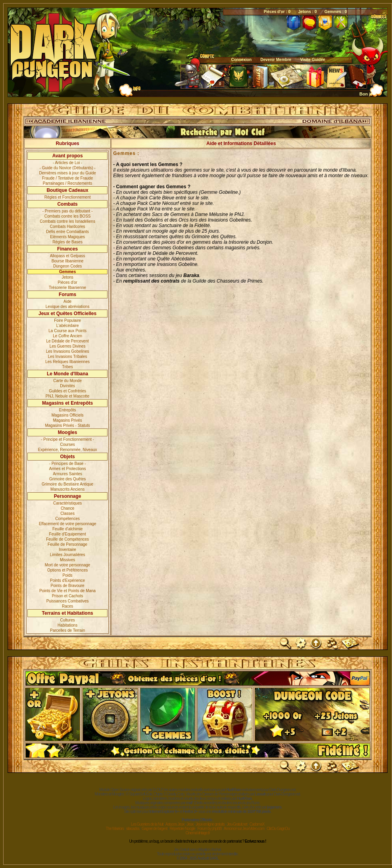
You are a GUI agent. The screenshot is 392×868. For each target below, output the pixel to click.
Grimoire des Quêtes (67, 479)
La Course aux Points (67, 331)
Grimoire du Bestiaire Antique (67, 484)
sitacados (133, 829)
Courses (68, 445)
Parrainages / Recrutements (68, 183)
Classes (67, 513)
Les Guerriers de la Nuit (147, 824)
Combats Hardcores (68, 227)
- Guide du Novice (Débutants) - (68, 168)
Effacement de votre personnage (68, 524)
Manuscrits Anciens (67, 489)
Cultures (68, 620)
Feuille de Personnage (67, 544)
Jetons (67, 277)
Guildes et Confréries (67, 391)
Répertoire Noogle (182, 829)
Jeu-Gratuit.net (237, 824)
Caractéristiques (67, 503)
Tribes (67, 367)
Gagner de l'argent (155, 829)
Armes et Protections (68, 469)
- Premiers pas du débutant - (68, 211)
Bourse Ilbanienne (68, 261)
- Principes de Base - (68, 464)
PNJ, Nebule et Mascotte (68, 396)
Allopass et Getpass (68, 256)
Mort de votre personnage (68, 565)
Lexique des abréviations (68, 307)
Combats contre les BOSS (68, 216)
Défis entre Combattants (67, 232)
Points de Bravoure (68, 586)
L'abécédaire (68, 326)
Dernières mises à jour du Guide (67, 173)
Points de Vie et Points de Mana (67, 591)
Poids (68, 575)
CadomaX (257, 824)
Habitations (67, 625)
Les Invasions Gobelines (68, 351)
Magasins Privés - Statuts (67, 425)
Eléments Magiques (67, 237)
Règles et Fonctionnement (68, 197)
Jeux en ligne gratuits (210, 824)
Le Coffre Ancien (67, 336)
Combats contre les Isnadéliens (67, 221)
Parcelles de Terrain (67, 630)
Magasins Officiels (68, 415)
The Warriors (115, 829)
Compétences (67, 519)
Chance (67, 508)
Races (67, 606)
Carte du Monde (67, 381)
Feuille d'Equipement (68, 534)
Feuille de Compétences (67, 539)
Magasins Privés (67, 420)
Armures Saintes (67, 474)
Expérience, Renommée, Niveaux (68, 450)
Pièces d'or (68, 282)
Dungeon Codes (67, 266)
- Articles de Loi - (67, 163)
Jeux (190, 824)
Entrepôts (68, 410)
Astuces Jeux (175, 824)
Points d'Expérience (67, 580)
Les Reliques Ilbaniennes (67, 362)
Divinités (67, 386)
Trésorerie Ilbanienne (67, 288)
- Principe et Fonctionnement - (67, 439)
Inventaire (67, 550)
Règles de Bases (67, 242)
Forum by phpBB (209, 829)
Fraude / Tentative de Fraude (67, 178)
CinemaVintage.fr (197, 833)
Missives (67, 560)
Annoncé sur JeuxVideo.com (244, 829)
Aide (67, 301)
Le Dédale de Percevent (67, 341)
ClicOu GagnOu (278, 829)
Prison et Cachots (68, 596)
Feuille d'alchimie (67, 529)
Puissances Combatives (68, 601)
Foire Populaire (67, 320)
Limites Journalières (68, 555)
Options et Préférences (67, 570)
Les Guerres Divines (68, 346)
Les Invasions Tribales (68, 357)
